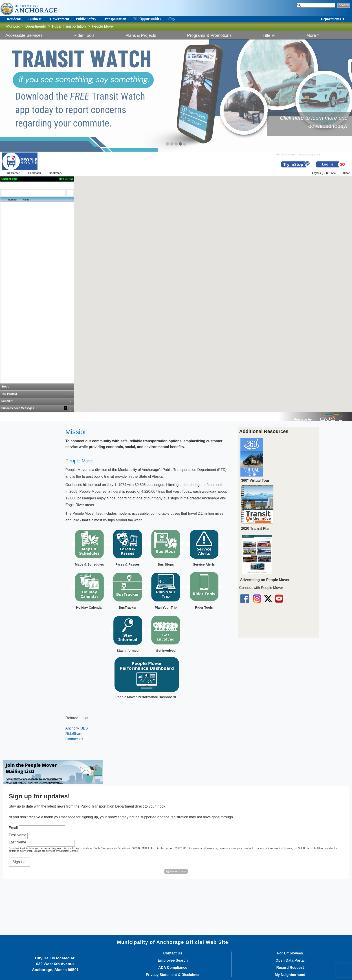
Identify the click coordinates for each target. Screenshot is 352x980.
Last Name (17, 842)
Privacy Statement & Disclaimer (173, 975)
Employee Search (173, 960)
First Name (18, 835)
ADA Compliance (173, 968)
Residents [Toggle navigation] (14, 19)
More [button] (311, 35)
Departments (36, 26)
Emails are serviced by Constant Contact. (56, 851)
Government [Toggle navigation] (59, 19)
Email (13, 828)
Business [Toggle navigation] (35, 19)
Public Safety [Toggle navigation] (86, 19)
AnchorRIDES (77, 728)
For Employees (290, 953)
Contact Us (74, 739)
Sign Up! (19, 862)
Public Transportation (69, 26)
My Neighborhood (290, 975)
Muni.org (13, 26)
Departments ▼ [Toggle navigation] (333, 19)
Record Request (290, 968)
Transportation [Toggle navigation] (114, 19)
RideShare (74, 734)
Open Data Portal (290, 960)
